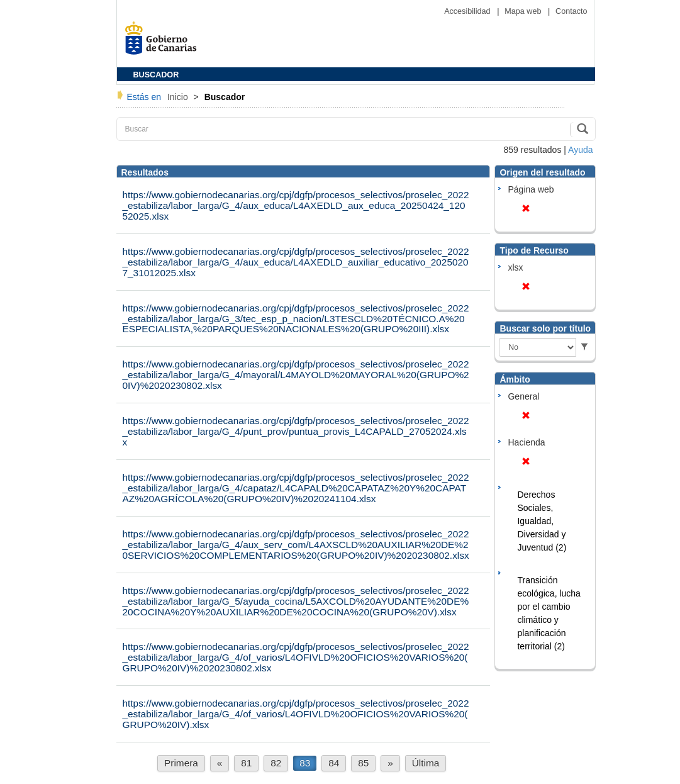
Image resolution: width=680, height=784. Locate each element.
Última (426, 763)
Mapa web (524, 11)
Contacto (571, 11)
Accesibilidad (468, 11)
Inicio (179, 97)
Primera (181, 763)
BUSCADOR (156, 75)
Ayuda (580, 150)
